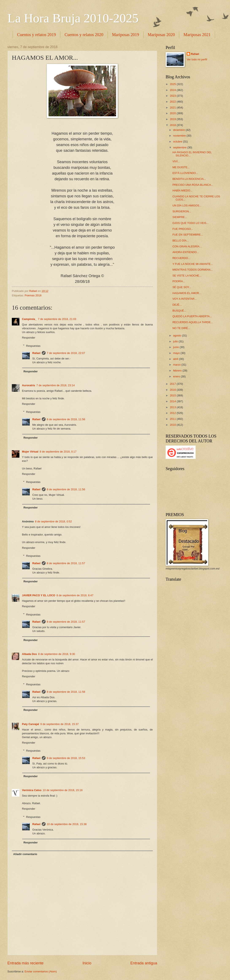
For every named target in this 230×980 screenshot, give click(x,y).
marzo (177, 365)
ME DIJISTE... (181, 167)
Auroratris (28, 385)
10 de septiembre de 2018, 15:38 (67, 824)
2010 (173, 425)
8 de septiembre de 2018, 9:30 (57, 654)
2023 (173, 96)
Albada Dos (29, 654)
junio (176, 347)
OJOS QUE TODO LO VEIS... (190, 223)
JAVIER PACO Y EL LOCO (39, 595)
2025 (173, 84)
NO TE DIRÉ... (181, 328)
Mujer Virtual (30, 452)
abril (176, 359)
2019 (173, 119)
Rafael (36, 353)
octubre (178, 142)
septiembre (180, 147)
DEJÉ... (177, 305)
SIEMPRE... (180, 217)
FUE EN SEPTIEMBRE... (188, 235)
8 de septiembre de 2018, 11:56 (66, 419)
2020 (173, 113)
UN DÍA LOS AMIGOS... (187, 205)
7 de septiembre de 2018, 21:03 (57, 319)
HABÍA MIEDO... (182, 190)
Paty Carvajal (30, 724)
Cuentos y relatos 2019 (37, 35)
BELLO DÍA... (181, 241)
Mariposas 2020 (161, 35)
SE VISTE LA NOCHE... (187, 276)
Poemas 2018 (33, 295)
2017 (173, 384)
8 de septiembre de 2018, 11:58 (66, 692)
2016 (173, 390)
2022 (173, 102)
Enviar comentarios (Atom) (41, 971)
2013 (173, 407)
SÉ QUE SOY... (182, 287)
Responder (29, 338)
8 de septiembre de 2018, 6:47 (75, 595)
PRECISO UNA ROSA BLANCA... (193, 185)
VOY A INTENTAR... (185, 299)
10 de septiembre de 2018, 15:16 (63, 790)
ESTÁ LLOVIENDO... (185, 173)
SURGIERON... (182, 211)
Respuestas (33, 346)
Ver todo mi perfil (197, 59)
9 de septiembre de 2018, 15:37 (60, 724)
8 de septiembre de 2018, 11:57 (66, 563)
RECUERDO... (181, 258)
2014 (173, 401)
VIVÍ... (176, 161)
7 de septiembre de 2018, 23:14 (55, 385)
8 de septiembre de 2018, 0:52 (53, 521)
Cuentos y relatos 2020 (84, 35)
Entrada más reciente (25, 963)
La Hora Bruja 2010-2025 (73, 18)
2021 (173, 108)
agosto (177, 335)
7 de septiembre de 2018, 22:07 (66, 353)
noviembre (180, 136)
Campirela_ (29, 319)
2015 (173, 395)
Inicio (87, 963)
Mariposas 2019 (126, 35)
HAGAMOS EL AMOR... (187, 293)
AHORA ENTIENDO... (186, 252)
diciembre (179, 130)
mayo (177, 353)
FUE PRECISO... (183, 229)
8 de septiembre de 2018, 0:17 (58, 452)
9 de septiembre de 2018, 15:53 (66, 758)
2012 (173, 413)
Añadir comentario (25, 854)
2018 (173, 125)
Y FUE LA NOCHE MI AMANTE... (193, 264)
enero (177, 376)
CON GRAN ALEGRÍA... (187, 246)
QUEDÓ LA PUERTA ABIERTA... (192, 316)
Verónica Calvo (32, 790)
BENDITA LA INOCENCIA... (189, 179)
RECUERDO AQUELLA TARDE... (193, 322)
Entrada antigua (144, 963)
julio (176, 341)
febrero (178, 371)
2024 (173, 90)
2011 (173, 419)
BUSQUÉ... (179, 311)
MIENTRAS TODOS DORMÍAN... (193, 270)
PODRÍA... (179, 281)
